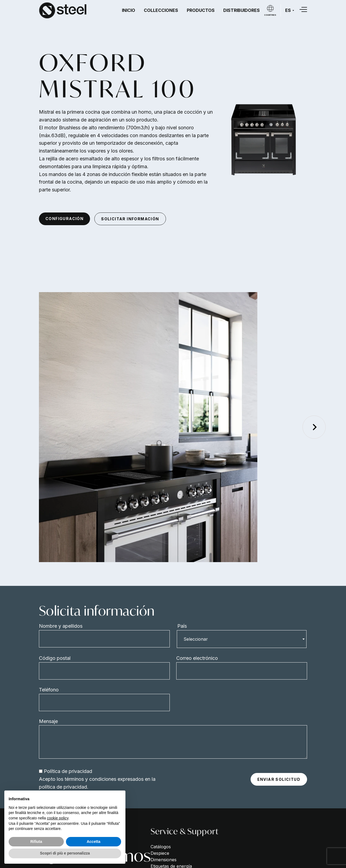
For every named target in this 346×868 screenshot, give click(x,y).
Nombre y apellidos (61, 626)
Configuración (64, 219)
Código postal (55, 658)
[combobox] (242, 639)
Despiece (160, 853)
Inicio (129, 10)
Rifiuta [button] (36, 842)
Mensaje (48, 721)
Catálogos (161, 847)
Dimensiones (164, 860)
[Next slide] (314, 427)
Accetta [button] (94, 842)
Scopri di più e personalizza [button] (65, 853)
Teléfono (49, 690)
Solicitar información (130, 219)
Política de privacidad (68, 771)
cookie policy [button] (58, 818)
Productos (201, 10)
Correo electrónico (197, 658)
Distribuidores (242, 10)
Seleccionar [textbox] (196, 639)
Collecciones (161, 10)
